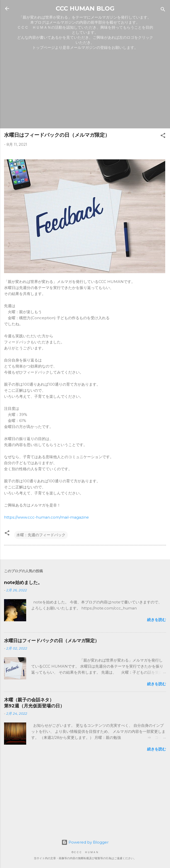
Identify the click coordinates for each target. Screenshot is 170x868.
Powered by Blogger (85, 842)
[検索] (163, 10)
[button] (163, 136)
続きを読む (157, 620)
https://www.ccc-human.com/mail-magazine (46, 517)
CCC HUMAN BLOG (85, 8)
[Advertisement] (85, 89)
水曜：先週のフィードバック (41, 535)
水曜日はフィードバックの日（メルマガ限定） (52, 641)
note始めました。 (23, 583)
